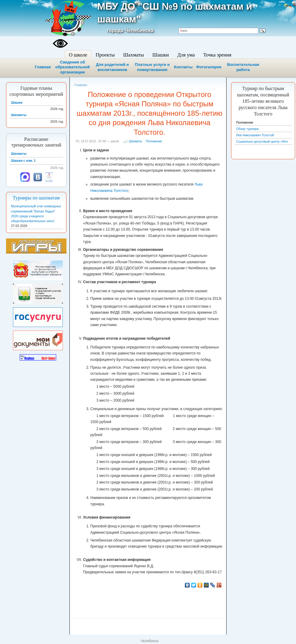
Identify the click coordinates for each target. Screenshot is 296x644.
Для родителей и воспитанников (112, 67)
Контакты (183, 67)
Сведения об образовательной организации (72, 67)
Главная (43, 67)
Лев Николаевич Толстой (255, 135)
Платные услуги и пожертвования (152, 67)
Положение (154, 141)
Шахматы (136, 141)
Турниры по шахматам (36, 198)
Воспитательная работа (243, 67)
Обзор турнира (247, 129)
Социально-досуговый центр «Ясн (262, 141)
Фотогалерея (209, 67)
